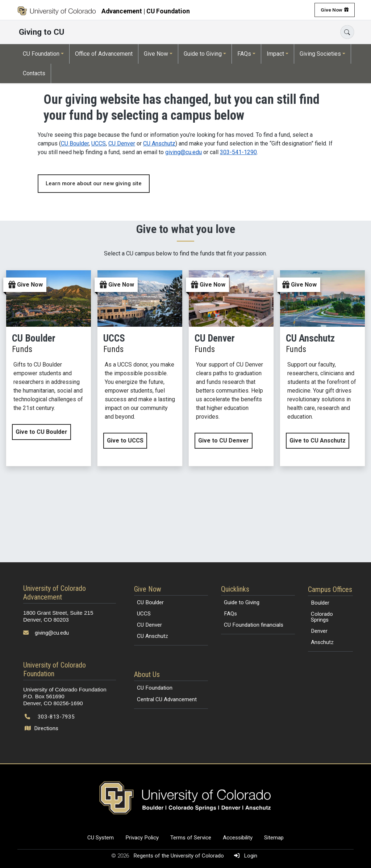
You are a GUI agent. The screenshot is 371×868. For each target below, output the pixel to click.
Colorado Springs (322, 617)
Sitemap (274, 838)
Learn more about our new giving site (94, 183)
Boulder (320, 603)
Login (244, 856)
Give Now (332, 10)
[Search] (347, 32)
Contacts (34, 73)
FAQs (244, 54)
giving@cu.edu (184, 152)
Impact (275, 54)
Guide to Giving (203, 54)
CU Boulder (75, 143)
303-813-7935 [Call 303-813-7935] (56, 717)
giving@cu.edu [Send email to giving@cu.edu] (52, 633)
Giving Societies (320, 54)
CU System (101, 838)
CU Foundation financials (254, 625)
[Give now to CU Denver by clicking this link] (231, 368)
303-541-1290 (238, 152)
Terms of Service (191, 838)
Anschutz (322, 642)
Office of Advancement (104, 54)
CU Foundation (41, 54)
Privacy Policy (142, 838)
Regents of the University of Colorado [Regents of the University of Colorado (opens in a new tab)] (179, 856)
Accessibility (238, 838)
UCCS (99, 143)
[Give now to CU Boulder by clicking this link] (49, 368)
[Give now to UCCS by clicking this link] (140, 368)
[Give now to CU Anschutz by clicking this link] (322, 368)
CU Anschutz (159, 143)
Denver (319, 631)
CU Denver (122, 143)
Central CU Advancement (167, 699)
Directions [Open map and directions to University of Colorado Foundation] (42, 728)
